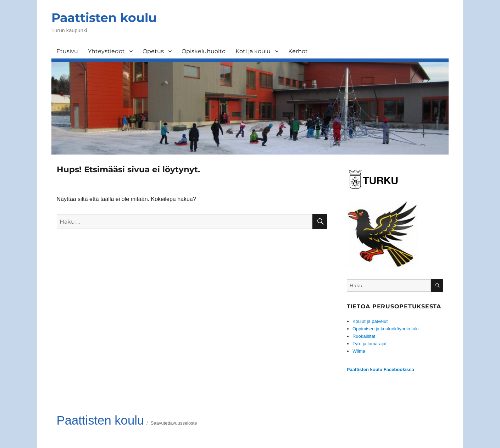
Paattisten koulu (104, 18)
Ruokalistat (364, 336)
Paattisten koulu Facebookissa (380, 369)
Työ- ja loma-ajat (370, 344)
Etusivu (67, 51)
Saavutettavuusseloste (174, 423)
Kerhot (298, 51)
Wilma (359, 351)
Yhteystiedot (106, 51)
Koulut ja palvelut (370, 321)
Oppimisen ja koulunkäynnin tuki (385, 329)
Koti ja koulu (253, 51)
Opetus (153, 51)
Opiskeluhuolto (204, 51)
